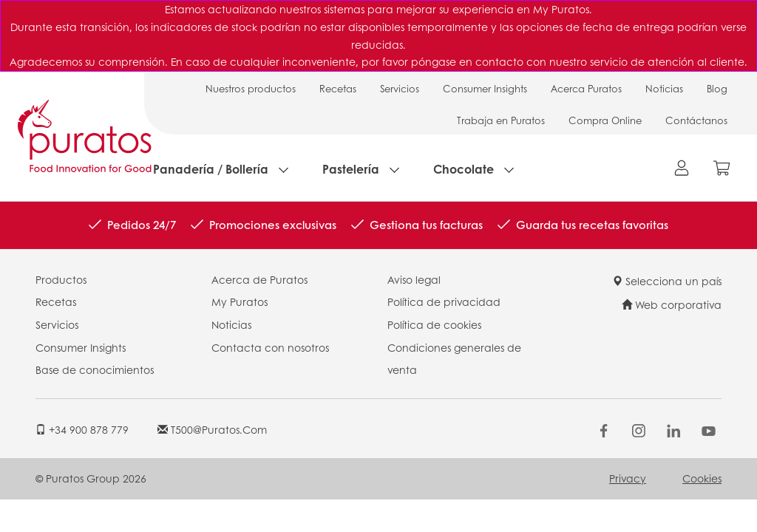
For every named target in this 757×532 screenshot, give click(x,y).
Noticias (664, 88)
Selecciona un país (667, 281)
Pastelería (351, 169)
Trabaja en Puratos (501, 120)
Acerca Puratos (586, 88)
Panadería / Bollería (211, 169)
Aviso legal (414, 279)
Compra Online (605, 120)
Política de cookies (434, 324)
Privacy (628, 478)
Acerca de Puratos (259, 279)
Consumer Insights (485, 88)
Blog (717, 88)
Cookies (702, 478)
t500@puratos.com (212, 429)
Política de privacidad (444, 301)
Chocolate (464, 169)
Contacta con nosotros (270, 347)
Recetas (338, 88)
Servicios (400, 88)
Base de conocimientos (95, 369)
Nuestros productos (251, 88)
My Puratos (240, 301)
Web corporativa (672, 304)
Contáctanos (696, 120)
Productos (61, 279)
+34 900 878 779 (82, 429)
